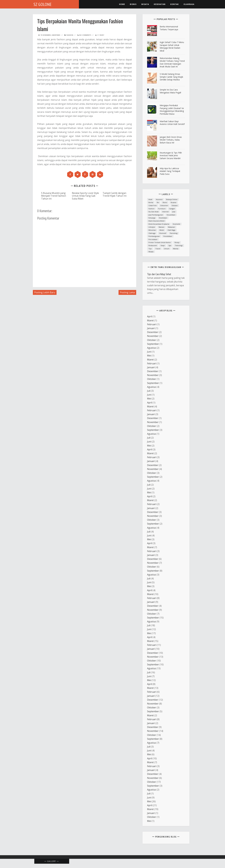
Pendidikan (168, 236)
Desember (153, 332)
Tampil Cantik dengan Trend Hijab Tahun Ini (115, 194)
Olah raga (171, 230)
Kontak (174, 4)
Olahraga (189, 4)
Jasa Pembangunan (156, 215)
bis (158, 202)
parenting (174, 233)
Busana (173, 202)
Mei (149, 356)
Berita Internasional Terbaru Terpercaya (169, 28)
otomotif (163, 233)
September (153, 344)
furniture (162, 209)
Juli (149, 391)
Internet (165, 212)
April (150, 316)
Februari (152, 324)
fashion (70, 35)
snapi (163, 245)
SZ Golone (43, 4)
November (153, 336)
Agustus (152, 348)
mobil (162, 230)
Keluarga (152, 218)
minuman (152, 230)
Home (122, 4)
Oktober (152, 340)
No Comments (84, 35)
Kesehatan (163, 218)
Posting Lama (127, 292)
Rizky (102, 35)
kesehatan (160, 4)
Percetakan (153, 239)
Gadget (172, 209)
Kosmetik (176, 224)
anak (150, 199)
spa (170, 245)
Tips (150, 249)
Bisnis (133, 4)
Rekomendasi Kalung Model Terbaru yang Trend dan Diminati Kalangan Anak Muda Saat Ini (172, 62)
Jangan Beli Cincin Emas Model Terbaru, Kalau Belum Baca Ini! (171, 140)
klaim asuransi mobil (156, 221)
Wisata (145, 4)
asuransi (159, 199)
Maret (150, 320)
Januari (151, 328)
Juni (149, 352)
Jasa (174, 212)
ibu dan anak (154, 212)
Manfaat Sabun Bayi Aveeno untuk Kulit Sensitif (172, 123)
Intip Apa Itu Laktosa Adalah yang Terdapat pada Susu (170, 171)
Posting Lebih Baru (45, 292)
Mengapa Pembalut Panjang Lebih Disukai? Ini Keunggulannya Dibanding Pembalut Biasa (172, 110)
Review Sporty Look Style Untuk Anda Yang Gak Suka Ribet (85, 196)
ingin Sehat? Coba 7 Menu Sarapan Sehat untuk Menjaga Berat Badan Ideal (172, 46)
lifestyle (152, 227)
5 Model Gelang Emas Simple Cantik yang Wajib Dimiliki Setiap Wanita (171, 77)
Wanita (176, 249)
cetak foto (153, 205)
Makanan (171, 227)
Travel (158, 249)
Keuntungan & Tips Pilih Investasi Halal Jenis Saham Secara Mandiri (171, 155)
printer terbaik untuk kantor (160, 242)
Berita (151, 202)
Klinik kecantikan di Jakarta (159, 224)
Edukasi (175, 205)
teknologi (179, 245)
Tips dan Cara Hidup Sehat (159, 274)
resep (177, 242)
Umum (167, 249)
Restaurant (153, 245)
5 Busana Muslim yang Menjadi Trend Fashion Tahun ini (54, 196)
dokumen (164, 205)
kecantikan (171, 215)
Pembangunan (154, 236)
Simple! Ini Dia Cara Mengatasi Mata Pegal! (170, 91)
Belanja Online (172, 199)
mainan (162, 227)
